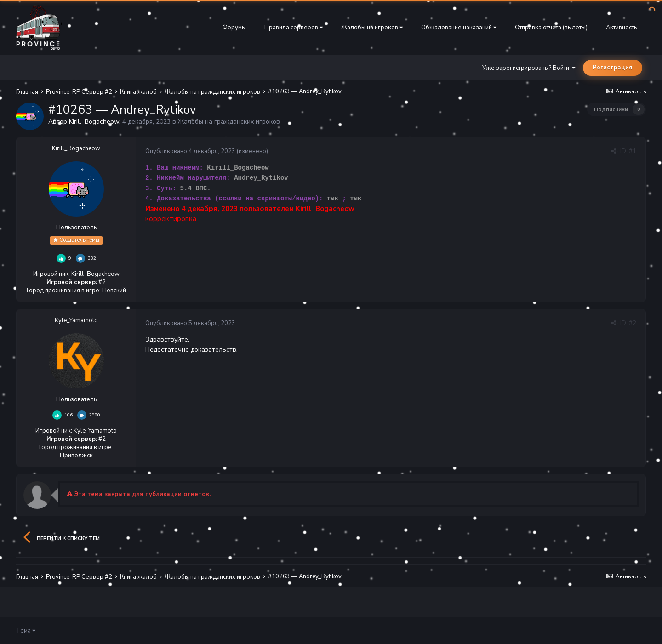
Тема (26, 631)
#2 (633, 323)
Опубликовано (190, 151)
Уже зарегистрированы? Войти (529, 68)
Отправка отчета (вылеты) (551, 28)
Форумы (234, 28)
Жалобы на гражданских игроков (229, 122)
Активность (621, 28)
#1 (633, 151)
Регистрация (613, 68)
